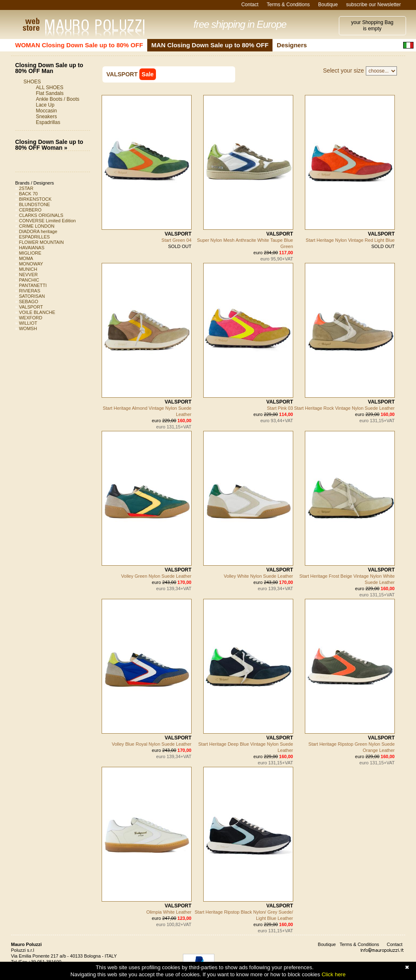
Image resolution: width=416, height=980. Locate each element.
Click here (333, 974)
